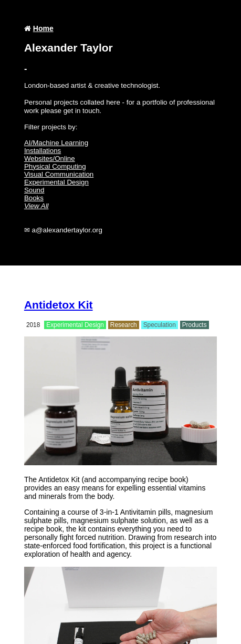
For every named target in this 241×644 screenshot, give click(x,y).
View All (36, 206)
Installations (43, 151)
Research (124, 325)
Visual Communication (59, 174)
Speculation (160, 325)
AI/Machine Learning (56, 143)
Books (34, 198)
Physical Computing (55, 166)
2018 (33, 325)
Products (195, 325)
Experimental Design (56, 182)
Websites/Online (50, 159)
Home (43, 28)
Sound (34, 190)
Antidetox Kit (59, 305)
